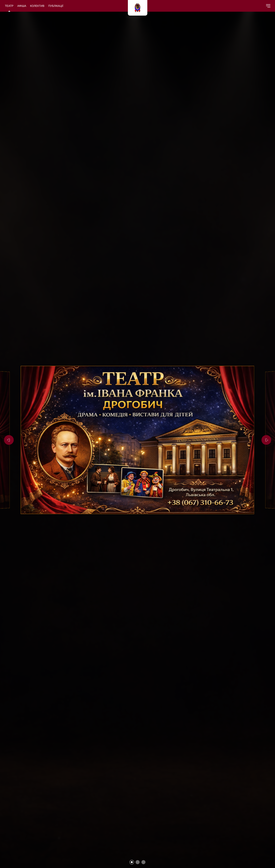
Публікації (56, 6)
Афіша (22, 6)
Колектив (37, 6)
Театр (9, 6)
